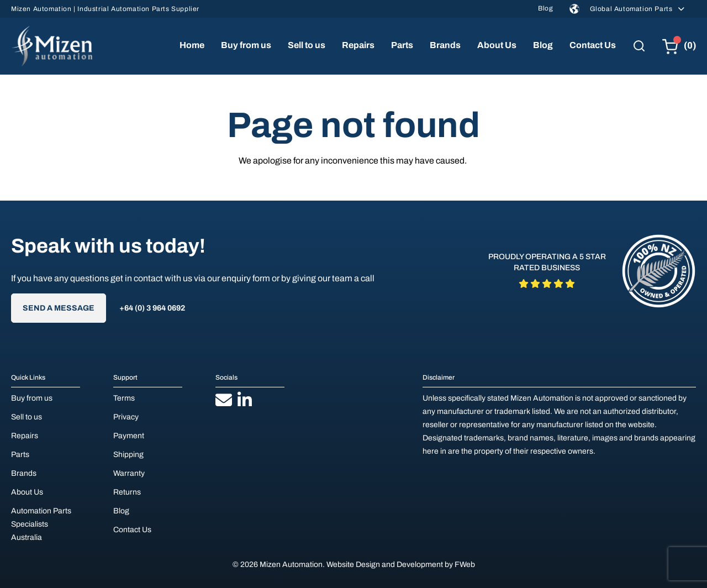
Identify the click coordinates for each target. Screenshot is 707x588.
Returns (127, 492)
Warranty (129, 473)
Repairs (358, 45)
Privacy (126, 417)
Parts (402, 45)
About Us (497, 45)
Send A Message (59, 308)
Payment (129, 436)
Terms (124, 398)
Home (192, 45)
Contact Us (593, 45)
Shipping (128, 455)
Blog (545, 8)
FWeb (465, 565)
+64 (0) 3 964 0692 (152, 308)
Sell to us (307, 45)
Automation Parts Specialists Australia (41, 524)
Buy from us (246, 45)
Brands (445, 45)
